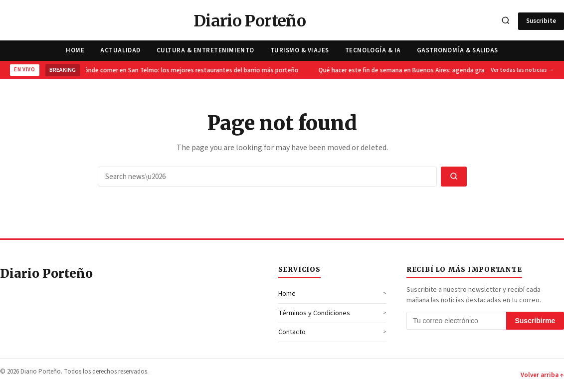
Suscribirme (535, 321)
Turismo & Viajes (300, 50)
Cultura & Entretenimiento (205, 50)
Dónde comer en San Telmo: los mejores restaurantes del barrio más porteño (189, 70)
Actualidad (120, 50)
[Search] (506, 21)
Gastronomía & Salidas (458, 50)
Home (75, 50)
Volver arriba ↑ (542, 375)
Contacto (292, 332)
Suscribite (541, 21)
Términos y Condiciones (314, 313)
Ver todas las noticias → (522, 70)
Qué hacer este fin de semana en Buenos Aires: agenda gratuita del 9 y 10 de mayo (436, 70)
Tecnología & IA (373, 50)
